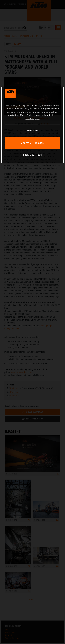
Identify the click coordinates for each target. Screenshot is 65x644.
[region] (32, 125)
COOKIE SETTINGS (32, 155)
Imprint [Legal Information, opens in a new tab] (37, 119)
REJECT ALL (33, 130)
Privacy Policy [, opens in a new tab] (30, 119)
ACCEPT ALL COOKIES (32, 143)
